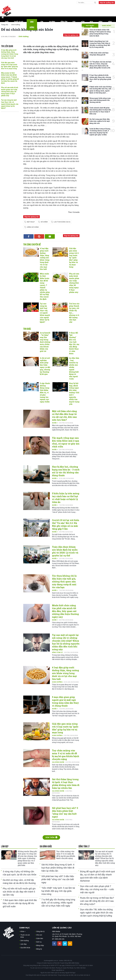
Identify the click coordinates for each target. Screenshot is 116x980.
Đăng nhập (101, 25)
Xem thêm (51, 837)
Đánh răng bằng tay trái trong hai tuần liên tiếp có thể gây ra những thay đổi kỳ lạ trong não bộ (100, 44)
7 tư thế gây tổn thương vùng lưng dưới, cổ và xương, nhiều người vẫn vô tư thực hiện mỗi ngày (58, 903)
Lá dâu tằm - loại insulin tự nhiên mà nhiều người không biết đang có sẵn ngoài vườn (74, 368)
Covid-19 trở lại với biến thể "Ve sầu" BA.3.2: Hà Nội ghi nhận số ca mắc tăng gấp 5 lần (66, 524)
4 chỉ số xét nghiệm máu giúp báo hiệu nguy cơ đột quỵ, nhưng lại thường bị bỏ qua (45, 366)
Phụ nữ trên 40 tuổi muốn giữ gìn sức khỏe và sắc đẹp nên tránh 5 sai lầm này (19, 892)
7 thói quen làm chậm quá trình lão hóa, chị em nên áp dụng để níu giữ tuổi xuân (20, 903)
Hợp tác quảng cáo (107, 3)
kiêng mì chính (33, 227)
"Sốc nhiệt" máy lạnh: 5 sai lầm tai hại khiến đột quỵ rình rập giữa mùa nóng (58, 891)
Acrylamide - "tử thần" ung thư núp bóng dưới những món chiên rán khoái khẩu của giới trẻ (45, 342)
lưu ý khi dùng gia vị (62, 222)
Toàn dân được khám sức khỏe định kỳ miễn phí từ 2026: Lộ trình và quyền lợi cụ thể (65, 551)
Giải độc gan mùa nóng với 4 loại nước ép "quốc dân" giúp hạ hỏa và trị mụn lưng (9, 66)
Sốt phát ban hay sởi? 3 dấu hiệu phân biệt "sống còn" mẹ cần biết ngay (65, 812)
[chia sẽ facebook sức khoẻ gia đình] (55, 943)
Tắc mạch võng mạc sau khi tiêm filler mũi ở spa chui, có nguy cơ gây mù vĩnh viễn (66, 442)
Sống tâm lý (64, 25)
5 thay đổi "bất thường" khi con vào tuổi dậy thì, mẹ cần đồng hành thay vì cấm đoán (74, 343)
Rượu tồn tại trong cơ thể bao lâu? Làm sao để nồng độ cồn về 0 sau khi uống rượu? (97, 901)
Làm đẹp (42, 25)
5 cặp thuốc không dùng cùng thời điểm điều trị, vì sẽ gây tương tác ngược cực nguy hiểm (45, 392)
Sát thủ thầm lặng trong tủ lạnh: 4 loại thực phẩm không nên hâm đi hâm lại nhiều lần (66, 784)
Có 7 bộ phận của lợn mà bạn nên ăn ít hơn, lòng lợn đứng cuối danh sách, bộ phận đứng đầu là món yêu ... (97, 66)
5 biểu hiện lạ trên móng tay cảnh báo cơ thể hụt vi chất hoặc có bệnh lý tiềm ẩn (66, 498)
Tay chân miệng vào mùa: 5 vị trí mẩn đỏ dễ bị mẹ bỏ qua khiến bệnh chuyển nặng (66, 755)
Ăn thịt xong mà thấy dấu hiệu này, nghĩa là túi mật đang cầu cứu (100, 121)
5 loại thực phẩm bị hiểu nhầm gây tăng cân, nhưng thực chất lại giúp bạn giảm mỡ (100, 78)
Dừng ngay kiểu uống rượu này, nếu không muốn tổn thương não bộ (100, 100)
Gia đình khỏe (52, 25)
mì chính (44, 222)
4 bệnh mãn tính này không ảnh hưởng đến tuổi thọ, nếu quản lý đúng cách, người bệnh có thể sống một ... (100, 90)
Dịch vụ (91, 25)
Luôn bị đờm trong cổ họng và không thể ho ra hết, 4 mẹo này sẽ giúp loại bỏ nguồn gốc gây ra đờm (100, 132)
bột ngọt (31, 222)
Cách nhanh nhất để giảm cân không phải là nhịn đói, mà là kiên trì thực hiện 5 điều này (100, 111)
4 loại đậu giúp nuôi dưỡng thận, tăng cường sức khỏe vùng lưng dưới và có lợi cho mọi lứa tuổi (10, 54)
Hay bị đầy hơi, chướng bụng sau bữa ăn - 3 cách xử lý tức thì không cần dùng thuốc (66, 471)
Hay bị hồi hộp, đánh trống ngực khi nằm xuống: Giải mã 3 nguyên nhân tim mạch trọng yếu (74, 394)
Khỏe (7, 25)
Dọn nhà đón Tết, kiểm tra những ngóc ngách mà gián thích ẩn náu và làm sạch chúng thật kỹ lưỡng (97, 913)
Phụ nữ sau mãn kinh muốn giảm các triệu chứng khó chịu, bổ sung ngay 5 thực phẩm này (10, 91)
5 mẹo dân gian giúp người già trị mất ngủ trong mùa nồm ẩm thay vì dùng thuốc (65, 701)
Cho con (74, 25)
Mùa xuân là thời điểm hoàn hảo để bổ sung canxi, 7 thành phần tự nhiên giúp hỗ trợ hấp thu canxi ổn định (10, 78)
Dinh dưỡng (32, 25)
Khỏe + (55, 423)
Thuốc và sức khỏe (19, 25)
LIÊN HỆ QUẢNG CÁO (62, 928)
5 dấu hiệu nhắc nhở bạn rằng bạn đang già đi (99, 54)
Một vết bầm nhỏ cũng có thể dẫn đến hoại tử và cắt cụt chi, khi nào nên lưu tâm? (64, 415)
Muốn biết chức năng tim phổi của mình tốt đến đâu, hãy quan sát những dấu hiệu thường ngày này (65, 611)
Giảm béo (83, 25)
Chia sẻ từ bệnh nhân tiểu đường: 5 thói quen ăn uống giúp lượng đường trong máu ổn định (100, 33)
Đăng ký (110, 25)
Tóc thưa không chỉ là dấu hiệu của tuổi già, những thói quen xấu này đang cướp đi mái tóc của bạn (64, 582)
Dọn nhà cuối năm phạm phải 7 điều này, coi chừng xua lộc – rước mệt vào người (97, 889)
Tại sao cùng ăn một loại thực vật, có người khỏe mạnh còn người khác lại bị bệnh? (10, 104)
